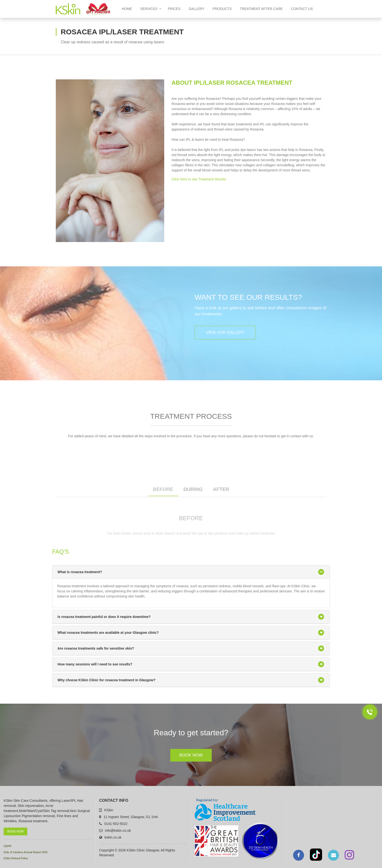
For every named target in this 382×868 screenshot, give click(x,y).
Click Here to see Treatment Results (199, 179)
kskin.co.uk (113, 837)
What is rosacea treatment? (191, 572)
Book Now (191, 755)
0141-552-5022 (116, 824)
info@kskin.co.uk (118, 831)
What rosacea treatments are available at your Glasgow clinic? (191, 633)
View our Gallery (225, 332)
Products (222, 9)
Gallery (196, 9)
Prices (174, 9)
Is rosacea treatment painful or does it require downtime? (191, 617)
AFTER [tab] (221, 497)
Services (151, 9)
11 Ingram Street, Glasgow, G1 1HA (131, 817)
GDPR (8, 846)
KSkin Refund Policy (16, 858)
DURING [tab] (193, 497)
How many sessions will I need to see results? (191, 664)
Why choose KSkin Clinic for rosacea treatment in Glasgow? (191, 680)
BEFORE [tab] (163, 497)
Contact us (302, 9)
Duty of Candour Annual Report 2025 (26, 852)
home (127, 9)
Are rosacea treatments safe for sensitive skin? (191, 648)
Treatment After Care (261, 9)
